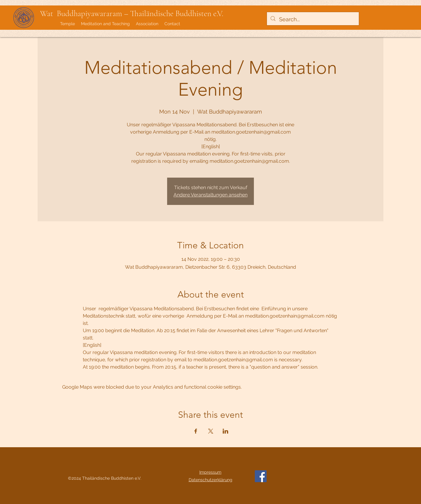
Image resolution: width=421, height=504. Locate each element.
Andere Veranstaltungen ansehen (210, 195)
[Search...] (313, 19)
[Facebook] (261, 476)
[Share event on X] (211, 431)
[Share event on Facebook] (196, 431)
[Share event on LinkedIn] (226, 431)
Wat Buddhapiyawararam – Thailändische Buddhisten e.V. (132, 14)
